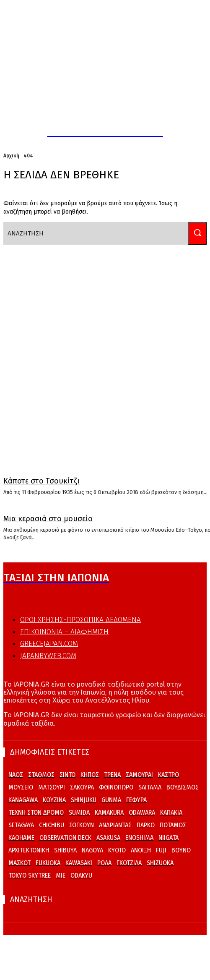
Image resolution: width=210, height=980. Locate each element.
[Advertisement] (97, 353)
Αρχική (11, 156)
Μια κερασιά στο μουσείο (48, 519)
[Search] (197, 233)
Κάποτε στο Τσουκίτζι (41, 481)
